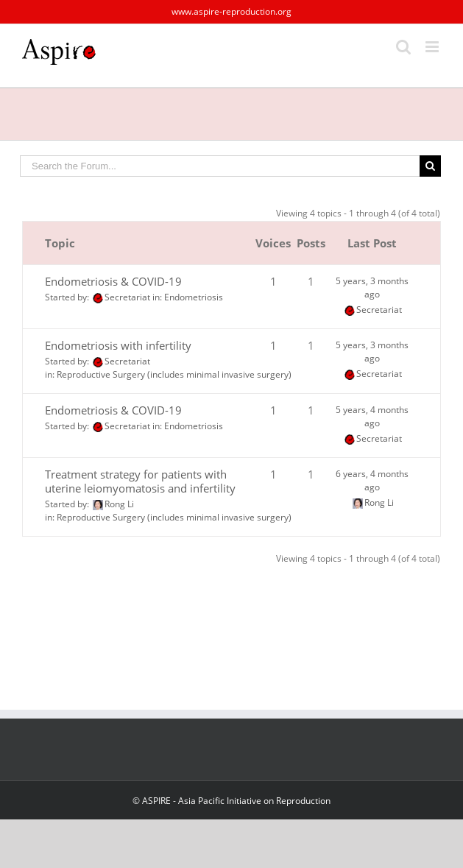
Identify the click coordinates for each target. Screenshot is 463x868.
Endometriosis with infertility (118, 345)
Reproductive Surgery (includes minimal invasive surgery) (174, 374)
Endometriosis (194, 297)
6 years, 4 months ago (372, 480)
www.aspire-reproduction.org (231, 11)
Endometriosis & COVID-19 (113, 281)
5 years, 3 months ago (372, 287)
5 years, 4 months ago (372, 416)
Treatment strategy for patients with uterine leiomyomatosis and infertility (140, 481)
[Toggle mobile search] (403, 47)
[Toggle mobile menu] (433, 47)
